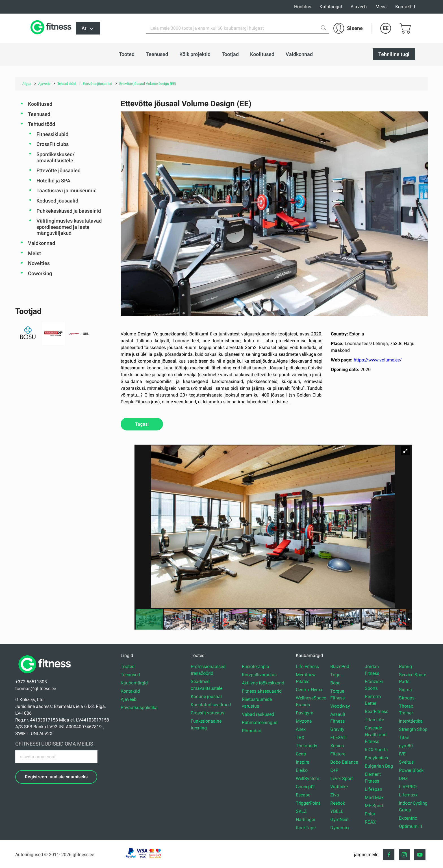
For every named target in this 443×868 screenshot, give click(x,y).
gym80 (406, 746)
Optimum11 (411, 826)
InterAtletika (411, 721)
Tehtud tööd (42, 124)
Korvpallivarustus (259, 675)
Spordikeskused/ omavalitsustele (56, 157)
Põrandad (252, 731)
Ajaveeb (359, 7)
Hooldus (303, 7)
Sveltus (406, 762)
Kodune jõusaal (206, 696)
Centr (301, 754)
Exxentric (408, 818)
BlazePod (340, 666)
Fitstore (338, 754)
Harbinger (306, 819)
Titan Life (374, 720)
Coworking (40, 273)
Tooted (128, 666)
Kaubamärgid (134, 683)
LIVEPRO (408, 787)
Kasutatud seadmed (211, 705)
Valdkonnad (42, 243)
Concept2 (305, 787)
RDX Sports (376, 750)
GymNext (339, 819)
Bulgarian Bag (379, 766)
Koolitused (40, 104)
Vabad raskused (258, 714)
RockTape (306, 828)
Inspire (302, 762)
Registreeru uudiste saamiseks (56, 777)
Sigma (405, 690)
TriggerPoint (308, 803)
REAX (370, 822)
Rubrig (405, 666)
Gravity (337, 729)
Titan (404, 737)
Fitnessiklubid (52, 134)
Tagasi (142, 424)
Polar (370, 814)
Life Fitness (307, 666)
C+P (334, 770)
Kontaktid (405, 7)
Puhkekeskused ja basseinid (69, 211)
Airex (301, 729)
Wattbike (339, 787)
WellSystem (308, 778)
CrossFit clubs (53, 144)
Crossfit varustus (208, 713)
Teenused (39, 114)
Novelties (39, 263)
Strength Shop (413, 729)
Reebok (338, 803)
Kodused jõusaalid (57, 201)
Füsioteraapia (256, 666)
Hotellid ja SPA (53, 181)
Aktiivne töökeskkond (263, 683)
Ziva (335, 795)
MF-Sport (374, 806)
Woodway (340, 706)
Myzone (304, 721)
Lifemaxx (408, 795)
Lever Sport (342, 778)
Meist (381, 7)
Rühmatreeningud (260, 722)
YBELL (337, 811)
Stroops (407, 698)
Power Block (411, 770)
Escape (303, 795)
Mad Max (374, 797)
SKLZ (301, 811)
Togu (335, 675)
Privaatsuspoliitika (139, 707)
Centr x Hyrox (309, 690)
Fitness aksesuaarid (262, 691)
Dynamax (340, 828)
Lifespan (373, 789)
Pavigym (305, 713)
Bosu (335, 683)
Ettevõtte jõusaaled (58, 170)
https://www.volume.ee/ (378, 360)
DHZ (403, 778)
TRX (300, 737)
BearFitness (376, 711)
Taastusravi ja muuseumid (67, 190)
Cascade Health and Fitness (376, 735)
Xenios (337, 746)
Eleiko (302, 770)
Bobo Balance (344, 762)
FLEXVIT (339, 737)
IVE (402, 754)
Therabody (307, 746)
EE (386, 28)
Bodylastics (376, 758)
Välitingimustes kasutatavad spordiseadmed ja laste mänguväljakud (69, 227)
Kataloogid (331, 7)
